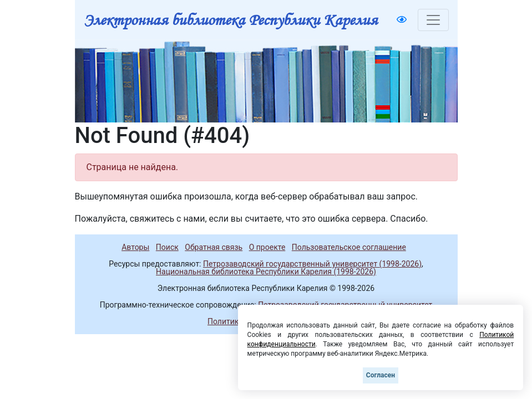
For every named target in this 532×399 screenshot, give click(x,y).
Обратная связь (214, 247)
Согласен (381, 375)
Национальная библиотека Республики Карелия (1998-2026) (266, 272)
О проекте (267, 247)
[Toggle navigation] (433, 20)
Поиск (167, 247)
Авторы (135, 247)
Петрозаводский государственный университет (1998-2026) (312, 264)
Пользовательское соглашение (349, 247)
